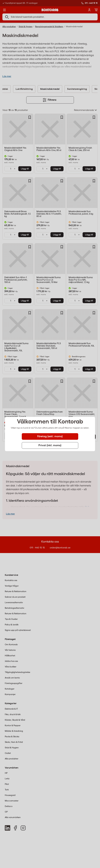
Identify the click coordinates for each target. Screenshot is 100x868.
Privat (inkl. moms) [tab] (50, 445)
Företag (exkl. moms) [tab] (50, 436)
